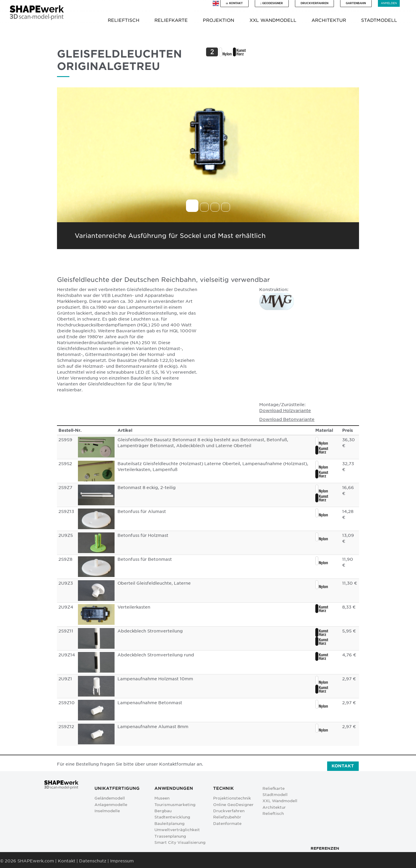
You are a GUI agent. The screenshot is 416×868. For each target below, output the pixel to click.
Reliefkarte (274, 788)
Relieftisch (273, 814)
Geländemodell (110, 798)
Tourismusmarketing (175, 805)
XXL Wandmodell (280, 801)
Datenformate (227, 824)
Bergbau (163, 811)
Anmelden (389, 3)
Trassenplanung (170, 836)
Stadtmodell (275, 795)
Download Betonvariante (287, 419)
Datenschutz (93, 861)
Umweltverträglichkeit (177, 830)
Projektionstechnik (232, 798)
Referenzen (325, 848)
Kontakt (234, 3)
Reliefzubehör (227, 817)
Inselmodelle (107, 811)
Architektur (274, 807)
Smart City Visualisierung (180, 842)
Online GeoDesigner (233, 805)
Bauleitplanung (169, 824)
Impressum (122, 861)
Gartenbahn (356, 3)
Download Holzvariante (285, 411)
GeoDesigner (272, 3)
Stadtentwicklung (172, 817)
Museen (162, 798)
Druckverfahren (314, 3)
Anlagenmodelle (111, 805)
